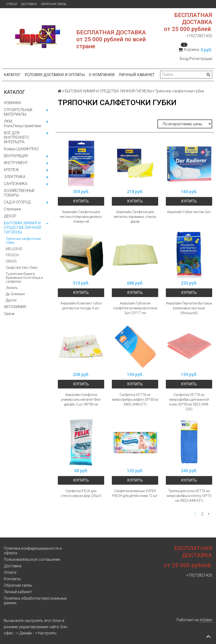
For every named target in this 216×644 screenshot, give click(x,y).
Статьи (12, 4)
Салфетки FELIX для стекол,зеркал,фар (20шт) (81, 493)
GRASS (11, 261)
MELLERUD (14, 249)
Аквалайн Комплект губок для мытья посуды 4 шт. (81, 306)
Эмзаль (12, 288)
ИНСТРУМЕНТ (16, 163)
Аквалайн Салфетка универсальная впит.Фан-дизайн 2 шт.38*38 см (81, 400)
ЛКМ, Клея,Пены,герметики (22, 124)
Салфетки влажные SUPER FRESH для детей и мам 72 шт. (135, 493)
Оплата (10, 572)
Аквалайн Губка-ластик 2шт (189, 212)
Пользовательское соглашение (32, 559)
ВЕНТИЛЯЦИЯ (16, 156)
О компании (102, 75)
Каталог (12, 75)
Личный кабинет (137, 75)
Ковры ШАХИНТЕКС (21, 149)
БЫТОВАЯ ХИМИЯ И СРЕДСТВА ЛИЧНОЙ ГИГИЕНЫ (22, 228)
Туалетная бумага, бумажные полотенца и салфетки (24, 278)
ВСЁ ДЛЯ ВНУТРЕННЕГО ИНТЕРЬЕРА (16, 137)
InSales (206, 620)
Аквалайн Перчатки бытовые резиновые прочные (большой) (189, 308)
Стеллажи (12, 209)
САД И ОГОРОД (17, 202)
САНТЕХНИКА (16, 184)
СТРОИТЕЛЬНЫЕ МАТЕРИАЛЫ (18, 112)
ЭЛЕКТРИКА (15, 177)
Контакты (12, 579)
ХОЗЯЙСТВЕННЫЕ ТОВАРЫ (19, 193)
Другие (11, 300)
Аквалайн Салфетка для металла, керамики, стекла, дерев (135, 217)
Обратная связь (54, 4)
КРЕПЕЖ (11, 170)
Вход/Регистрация (196, 59)
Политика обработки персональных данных (35, 601)
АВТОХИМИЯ (15, 307)
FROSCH (12, 255)
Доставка (29, 4)
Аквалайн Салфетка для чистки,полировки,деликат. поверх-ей (81, 217)
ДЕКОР (10, 216)
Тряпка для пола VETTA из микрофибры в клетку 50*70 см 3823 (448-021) (189, 496)
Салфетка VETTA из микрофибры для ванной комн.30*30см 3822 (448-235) (189, 402)
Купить (81, 201)
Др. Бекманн (15, 294)
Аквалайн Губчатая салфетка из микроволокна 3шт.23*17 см (135, 308)
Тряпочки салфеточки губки (23, 241)
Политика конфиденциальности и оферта (33, 551)
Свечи (9, 314)
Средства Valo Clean (22, 268)
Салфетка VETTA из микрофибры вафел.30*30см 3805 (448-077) (135, 400)
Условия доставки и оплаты (55, 75)
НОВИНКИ (12, 103)
